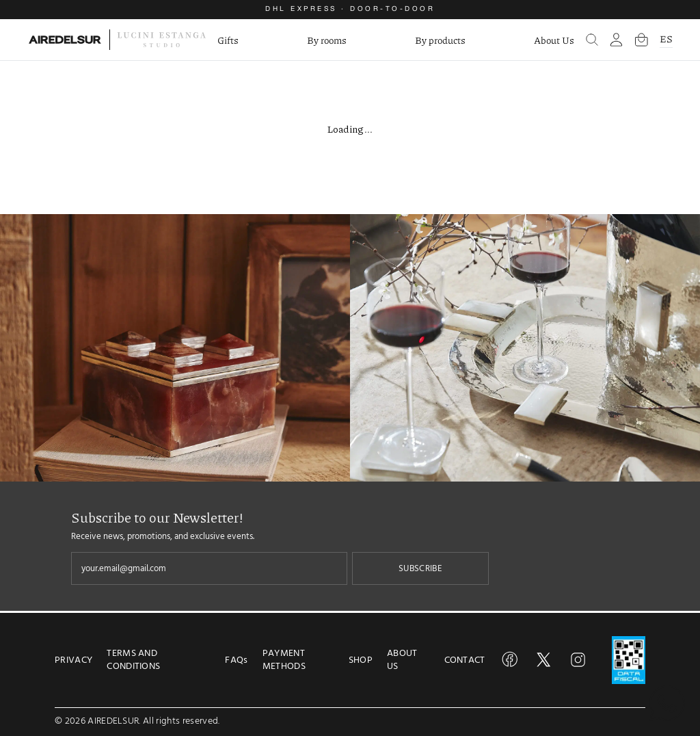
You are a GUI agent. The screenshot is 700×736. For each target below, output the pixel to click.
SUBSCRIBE (420, 568)
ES (666, 38)
